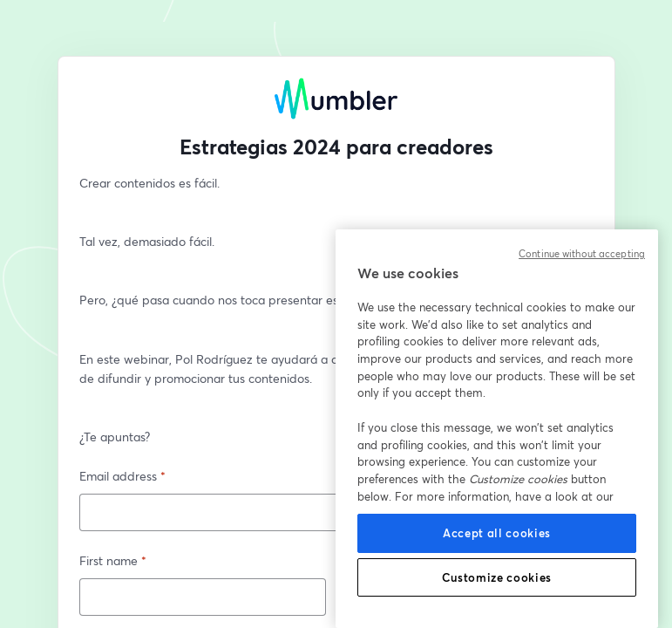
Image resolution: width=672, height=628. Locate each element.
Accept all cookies (497, 533)
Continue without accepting (582, 254)
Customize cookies (497, 577)
